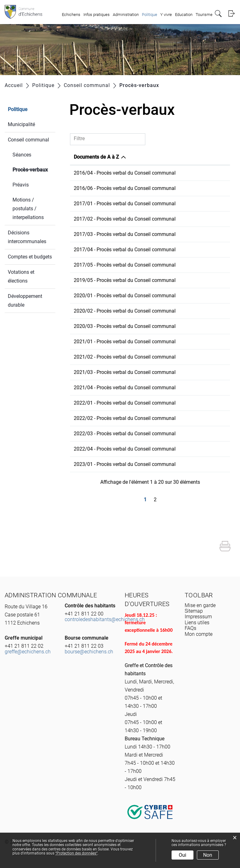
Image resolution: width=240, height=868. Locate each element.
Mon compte (199, 634)
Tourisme (204, 15)
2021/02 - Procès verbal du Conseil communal (125, 357)
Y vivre (166, 15)
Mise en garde (200, 605)
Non (208, 855)
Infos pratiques (97, 15)
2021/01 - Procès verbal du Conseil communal (125, 342)
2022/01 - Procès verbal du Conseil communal (125, 403)
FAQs (190, 628)
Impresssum (198, 617)
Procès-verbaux (34, 169)
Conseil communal (28, 140)
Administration (126, 15)
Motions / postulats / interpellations (28, 209)
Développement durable (25, 301)
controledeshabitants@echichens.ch (105, 619)
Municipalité (21, 124)
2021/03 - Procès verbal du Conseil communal (125, 372)
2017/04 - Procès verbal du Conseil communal (125, 250)
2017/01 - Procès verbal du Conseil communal (125, 204)
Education (184, 15)
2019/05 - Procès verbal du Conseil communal (125, 280)
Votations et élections (21, 276)
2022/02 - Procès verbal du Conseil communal (125, 418)
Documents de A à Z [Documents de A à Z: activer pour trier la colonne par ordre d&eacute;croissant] (96, 157)
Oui (182, 855)
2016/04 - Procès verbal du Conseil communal (125, 173)
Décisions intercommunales (27, 237)
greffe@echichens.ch (28, 652)
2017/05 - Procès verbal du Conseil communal (125, 265)
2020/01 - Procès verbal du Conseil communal (125, 296)
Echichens (71, 15)
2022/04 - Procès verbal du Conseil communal (125, 449)
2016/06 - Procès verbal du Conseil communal (125, 188)
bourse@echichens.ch (89, 652)
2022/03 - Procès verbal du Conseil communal (125, 434)
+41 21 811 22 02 (24, 646)
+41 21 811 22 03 (84, 646)
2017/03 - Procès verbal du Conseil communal (125, 234)
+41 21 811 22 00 (84, 614)
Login (231, 14)
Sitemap (194, 611)
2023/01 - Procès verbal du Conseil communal (125, 464)
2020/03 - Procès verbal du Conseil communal (125, 326)
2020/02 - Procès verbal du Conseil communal (125, 311)
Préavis (21, 185)
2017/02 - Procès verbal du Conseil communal (125, 219)
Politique (150, 15)
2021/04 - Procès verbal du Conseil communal (125, 388)
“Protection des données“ (76, 853)
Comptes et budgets (30, 257)
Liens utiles (197, 623)
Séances (22, 155)
